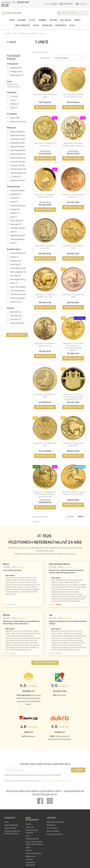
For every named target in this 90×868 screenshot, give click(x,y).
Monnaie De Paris (19, 143)
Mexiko (15, 213)
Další (81, 517)
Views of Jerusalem (19, 298)
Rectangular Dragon (19, 279)
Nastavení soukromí (55, 834)
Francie (15, 198)
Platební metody (32, 839)
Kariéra (29, 850)
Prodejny (29, 859)
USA (14, 232)
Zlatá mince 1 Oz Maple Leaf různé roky (45, 144)
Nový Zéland (17, 221)
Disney (15, 257)
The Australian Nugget (19, 291)
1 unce (12, 42)
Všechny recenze (17, 335)
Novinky (22, 20)
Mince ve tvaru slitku (19, 122)
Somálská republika (19, 228)
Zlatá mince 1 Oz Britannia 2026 (45, 396)
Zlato (32, 20)
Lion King (16, 264)
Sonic (14, 283)
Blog (72, 25)
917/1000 (16, 320)
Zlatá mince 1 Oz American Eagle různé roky (45, 345)
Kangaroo (16, 261)
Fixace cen (30, 827)
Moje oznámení (53, 831)
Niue (14, 217)
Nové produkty (10, 828)
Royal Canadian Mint (19, 158)
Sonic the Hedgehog (19, 287)
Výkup (36, 25)
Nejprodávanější (11, 825)
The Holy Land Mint (19, 166)
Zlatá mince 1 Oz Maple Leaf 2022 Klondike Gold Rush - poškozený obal (45, 494)
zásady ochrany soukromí (49, 781)
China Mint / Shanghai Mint (19, 139)
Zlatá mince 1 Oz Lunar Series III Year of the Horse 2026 (73, 493)
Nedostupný (17, 75)
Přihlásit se (51, 825)
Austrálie (16, 194)
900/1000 (16, 316)
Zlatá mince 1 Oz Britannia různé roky (45, 247)
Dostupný (17, 72)
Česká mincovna (19, 181)
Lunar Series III (18, 268)
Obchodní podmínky (34, 853)
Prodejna (47, 25)
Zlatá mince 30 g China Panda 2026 (45, 96)
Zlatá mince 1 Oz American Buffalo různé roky (45, 296)
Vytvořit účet (52, 828)
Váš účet (51, 818)
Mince (15, 118)
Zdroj (6, 604)
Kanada (15, 209)
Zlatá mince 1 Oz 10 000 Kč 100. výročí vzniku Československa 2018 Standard (73, 347)
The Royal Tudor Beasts (19, 294)
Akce (12, 20)
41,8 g (14, 108)
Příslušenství (23, 25)
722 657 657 (23, 2)
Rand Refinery (18, 154)
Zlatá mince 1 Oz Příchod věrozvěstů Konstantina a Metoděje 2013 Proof (73, 397)
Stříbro (42, 20)
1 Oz (14, 97)
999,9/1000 (17, 323)
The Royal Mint (18, 173)
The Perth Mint (18, 169)
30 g (14, 100)
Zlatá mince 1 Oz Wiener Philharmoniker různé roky (73, 144)
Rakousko (16, 224)
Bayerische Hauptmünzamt (19, 135)
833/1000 (16, 312)
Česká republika (19, 239)
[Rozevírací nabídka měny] (55, 4)
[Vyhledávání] (73, 13)
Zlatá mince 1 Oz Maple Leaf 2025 (45, 444)
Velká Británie (18, 236)
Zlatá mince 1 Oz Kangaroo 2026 (73, 247)
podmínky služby (65, 781)
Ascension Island (19, 191)
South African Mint (19, 162)
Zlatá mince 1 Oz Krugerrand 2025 (73, 296)
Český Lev (16, 302)
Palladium (66, 20)
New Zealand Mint (19, 150)
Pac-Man (16, 276)
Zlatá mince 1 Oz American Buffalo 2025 (73, 444)
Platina (54, 20)
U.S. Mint (16, 177)
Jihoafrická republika (19, 206)
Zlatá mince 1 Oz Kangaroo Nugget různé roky (45, 196)
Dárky (77, 20)
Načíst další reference (45, 663)
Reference (61, 25)
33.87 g (15, 104)
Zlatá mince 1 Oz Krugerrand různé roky (73, 196)
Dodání (28, 824)
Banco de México (19, 132)
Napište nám (31, 856)
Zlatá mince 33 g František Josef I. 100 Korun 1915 (73, 96)
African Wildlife (18, 253)
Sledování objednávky (55, 822)
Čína (14, 243)
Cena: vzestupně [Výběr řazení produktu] (69, 58)
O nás (28, 836)
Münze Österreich (19, 147)
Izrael (14, 202)
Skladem (16, 68)
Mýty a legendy (18, 272)
